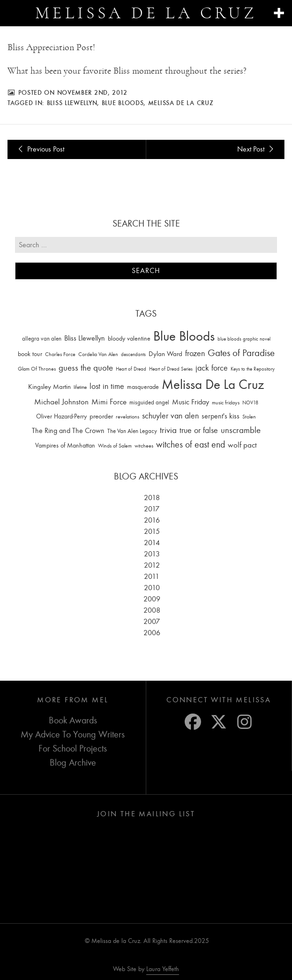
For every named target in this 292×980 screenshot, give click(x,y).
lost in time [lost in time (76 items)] (107, 386)
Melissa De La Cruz (181, 103)
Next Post (257, 149)
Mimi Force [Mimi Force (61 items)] (109, 402)
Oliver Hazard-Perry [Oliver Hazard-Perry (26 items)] (61, 416)
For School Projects (73, 748)
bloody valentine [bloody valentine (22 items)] (129, 338)
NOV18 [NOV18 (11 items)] (250, 403)
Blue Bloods (123, 103)
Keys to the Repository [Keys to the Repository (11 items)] (253, 369)
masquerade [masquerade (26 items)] (143, 387)
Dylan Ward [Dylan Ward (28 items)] (165, 354)
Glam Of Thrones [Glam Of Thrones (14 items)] (37, 369)
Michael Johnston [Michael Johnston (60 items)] (61, 402)
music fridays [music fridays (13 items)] (226, 403)
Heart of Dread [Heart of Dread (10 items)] (131, 369)
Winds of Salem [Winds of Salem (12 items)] (115, 446)
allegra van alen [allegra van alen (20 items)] (42, 338)
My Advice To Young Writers (73, 734)
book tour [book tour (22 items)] (30, 354)
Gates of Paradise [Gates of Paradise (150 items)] (241, 353)
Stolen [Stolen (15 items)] (249, 417)
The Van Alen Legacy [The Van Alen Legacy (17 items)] (132, 431)
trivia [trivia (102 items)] (168, 430)
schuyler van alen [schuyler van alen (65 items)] (170, 416)
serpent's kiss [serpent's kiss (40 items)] (221, 416)
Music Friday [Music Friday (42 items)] (191, 402)
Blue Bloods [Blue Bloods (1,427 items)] (184, 336)
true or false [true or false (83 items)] (199, 430)
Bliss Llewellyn (72, 103)
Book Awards (73, 720)
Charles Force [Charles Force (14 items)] (60, 354)
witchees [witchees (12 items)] (144, 446)
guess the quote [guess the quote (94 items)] (86, 368)
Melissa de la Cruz (146, 13)
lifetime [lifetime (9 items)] (80, 387)
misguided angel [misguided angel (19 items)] (149, 402)
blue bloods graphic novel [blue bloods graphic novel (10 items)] (244, 339)
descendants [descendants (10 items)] (133, 354)
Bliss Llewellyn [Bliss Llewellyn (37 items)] (85, 338)
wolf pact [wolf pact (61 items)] (242, 445)
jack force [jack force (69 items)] (212, 368)
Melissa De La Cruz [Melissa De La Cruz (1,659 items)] (213, 384)
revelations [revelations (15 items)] (127, 417)
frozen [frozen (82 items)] (195, 353)
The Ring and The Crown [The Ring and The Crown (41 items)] (68, 431)
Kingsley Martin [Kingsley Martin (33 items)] (49, 387)
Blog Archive (73, 763)
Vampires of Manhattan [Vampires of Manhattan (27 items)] (65, 445)
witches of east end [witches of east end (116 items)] (191, 444)
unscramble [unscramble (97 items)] (241, 430)
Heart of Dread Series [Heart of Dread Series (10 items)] (171, 369)
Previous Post (40, 149)
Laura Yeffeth (163, 969)
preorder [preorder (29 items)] (101, 416)
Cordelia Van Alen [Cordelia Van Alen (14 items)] (98, 354)
